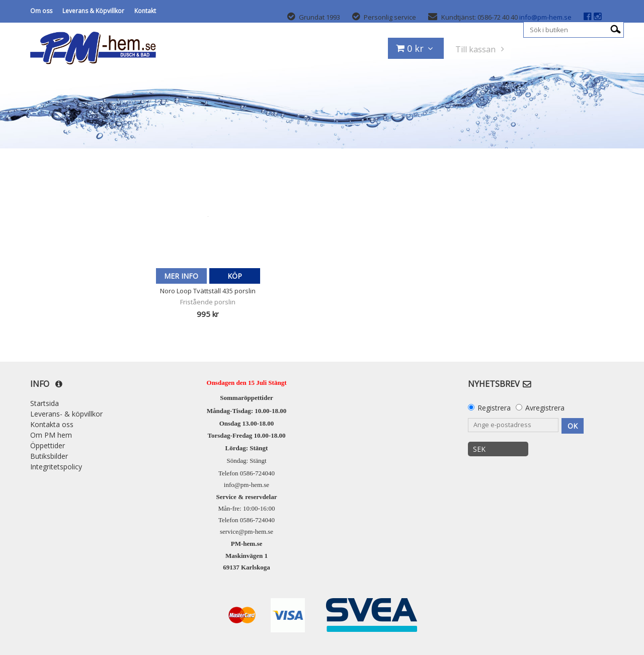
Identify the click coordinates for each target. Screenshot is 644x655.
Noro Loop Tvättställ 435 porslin (208, 291)
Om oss (41, 11)
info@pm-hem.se (545, 17)
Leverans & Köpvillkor (93, 11)
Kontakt (145, 11)
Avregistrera (545, 408)
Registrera (494, 408)
